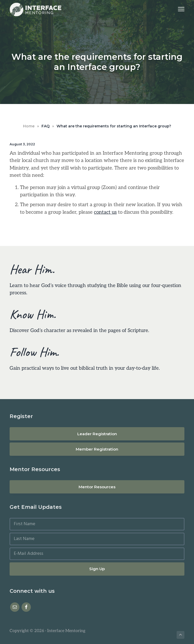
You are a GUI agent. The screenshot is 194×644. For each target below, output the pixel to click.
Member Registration (97, 449)
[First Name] (97, 524)
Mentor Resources (97, 487)
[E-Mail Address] (97, 554)
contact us (105, 212)
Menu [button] (179, 9)
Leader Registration (97, 434)
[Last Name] (97, 539)
